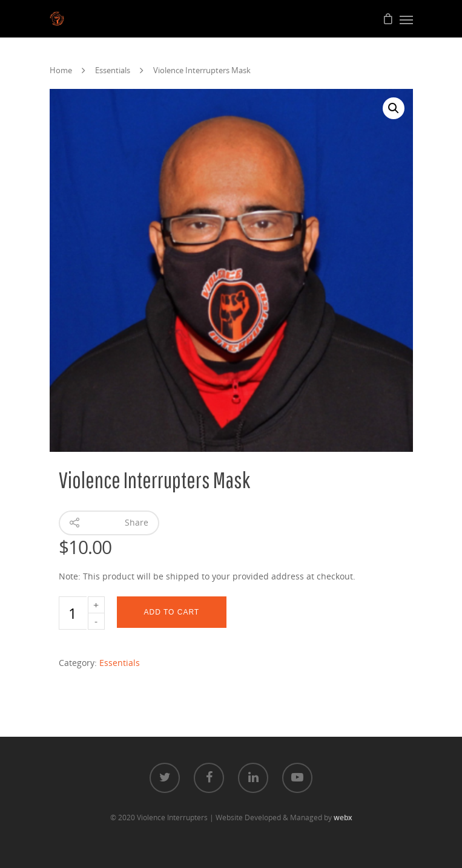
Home (61, 70)
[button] (394, 108)
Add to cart (172, 612)
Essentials (113, 70)
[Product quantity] (73, 613)
